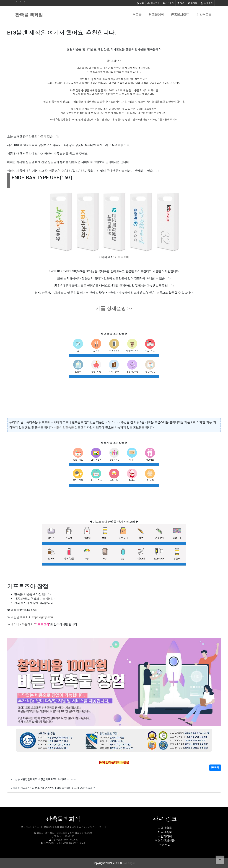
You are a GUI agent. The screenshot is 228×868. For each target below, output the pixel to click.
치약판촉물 (165, 832)
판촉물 (137, 15)
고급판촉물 (165, 828)
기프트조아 (122, 257)
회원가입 (207, 3)
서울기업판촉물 (64, 427)
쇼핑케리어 (165, 836)
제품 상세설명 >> (114, 308)
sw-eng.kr (129, 863)
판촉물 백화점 (29, 15)
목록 (215, 768)
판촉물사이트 (180, 15)
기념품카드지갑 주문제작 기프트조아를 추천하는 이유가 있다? (53, 788)
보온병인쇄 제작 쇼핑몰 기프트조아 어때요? (43, 779)
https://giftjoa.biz (43, 617)
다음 (25, 624)
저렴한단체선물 (165, 841)
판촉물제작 (156, 15)
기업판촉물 (204, 15)
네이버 (15, 624)
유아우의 (165, 845)
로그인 (192, 3)
